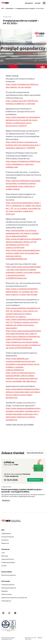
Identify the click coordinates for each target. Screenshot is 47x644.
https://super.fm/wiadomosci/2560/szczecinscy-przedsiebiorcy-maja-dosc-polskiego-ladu (23, 164)
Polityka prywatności (8, 585)
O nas (3, 553)
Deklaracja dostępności (9, 588)
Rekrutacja (5, 556)
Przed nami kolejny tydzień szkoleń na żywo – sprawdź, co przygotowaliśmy (22, 491)
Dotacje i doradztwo (8, 537)
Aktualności (29, 3)
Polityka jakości (6, 601)
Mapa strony (5, 543)
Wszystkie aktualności (35, 453)
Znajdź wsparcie (6, 533)
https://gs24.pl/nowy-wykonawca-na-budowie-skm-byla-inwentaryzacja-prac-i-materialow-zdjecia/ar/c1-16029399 (23, 145)
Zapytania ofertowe (8, 559)
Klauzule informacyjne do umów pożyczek (14, 598)
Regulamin (5, 591)
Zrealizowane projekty (8, 562)
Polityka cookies (7, 594)
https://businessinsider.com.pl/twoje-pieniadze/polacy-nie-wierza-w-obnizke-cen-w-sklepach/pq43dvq (23, 233)
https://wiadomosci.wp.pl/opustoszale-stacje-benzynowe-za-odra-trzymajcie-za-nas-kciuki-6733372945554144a (23, 345)
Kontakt (38, 3)
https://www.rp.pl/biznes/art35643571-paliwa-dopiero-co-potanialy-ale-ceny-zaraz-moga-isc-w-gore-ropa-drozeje (22, 292)
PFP (3, 8)
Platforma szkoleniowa (9, 575)
